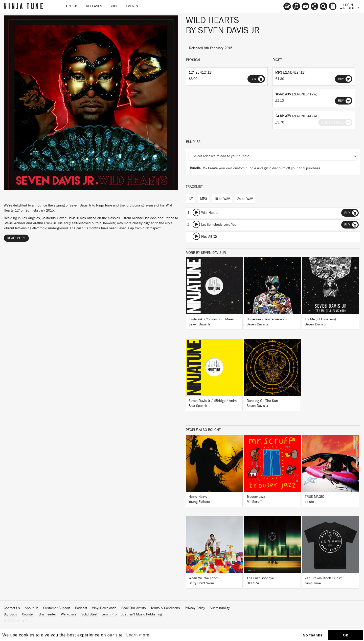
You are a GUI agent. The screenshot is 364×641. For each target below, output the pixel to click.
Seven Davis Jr (229, 30)
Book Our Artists (134, 608)
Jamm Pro (109, 614)
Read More (16, 238)
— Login (346, 5)
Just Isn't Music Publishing (142, 614)
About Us (32, 608)
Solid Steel (89, 614)
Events (132, 6)
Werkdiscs (69, 614)
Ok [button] (345, 635)
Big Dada (10, 614)
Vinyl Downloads (104, 608)
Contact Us (12, 608)
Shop (114, 6)
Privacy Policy (195, 608)
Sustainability (220, 608)
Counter (28, 614)
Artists (72, 6)
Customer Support (57, 608)
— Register (349, 8)
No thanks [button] (313, 635)
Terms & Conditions (165, 608)
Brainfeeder (47, 614)
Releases (94, 6)
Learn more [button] (138, 635)
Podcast (81, 608)
